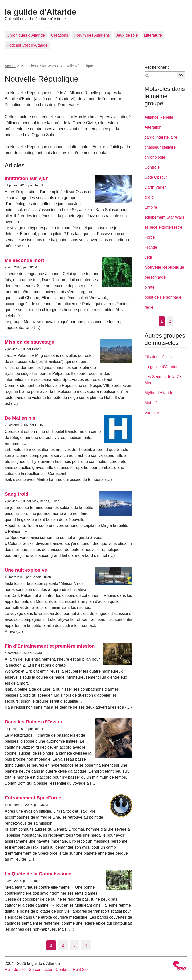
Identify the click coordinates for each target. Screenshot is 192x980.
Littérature (153, 35)
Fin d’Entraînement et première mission (50, 646)
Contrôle (152, 167)
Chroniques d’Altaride (26, 35)
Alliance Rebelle (159, 117)
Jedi (148, 257)
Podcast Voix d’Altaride (27, 45)
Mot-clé (151, 403)
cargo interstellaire (161, 137)
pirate (150, 287)
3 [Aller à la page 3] (74, 945)
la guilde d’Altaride (40, 12)
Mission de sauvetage (29, 342)
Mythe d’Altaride (159, 393)
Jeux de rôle (127, 35)
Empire (151, 207)
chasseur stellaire (160, 147)
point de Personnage (163, 297)
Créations (60, 35)
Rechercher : (157, 67)
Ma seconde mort (24, 260)
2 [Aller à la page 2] (63, 945)
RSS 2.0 (80, 969)
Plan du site (15, 969)
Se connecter (41, 969)
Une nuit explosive (26, 570)
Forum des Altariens (92, 35)
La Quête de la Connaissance (38, 874)
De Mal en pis (20, 418)
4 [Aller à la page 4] (86, 945)
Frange (151, 247)
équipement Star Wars (165, 217)
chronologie (155, 157)
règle (149, 307)
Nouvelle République (164, 267)
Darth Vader (155, 187)
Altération (153, 127)
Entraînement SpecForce (33, 798)
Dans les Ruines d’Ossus (33, 722)
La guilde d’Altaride (162, 367)
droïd (149, 197)
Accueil (10, 66)
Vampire (152, 413)
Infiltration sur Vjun (27, 178)
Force (150, 237)
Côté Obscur (156, 177)
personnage (155, 277)
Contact (63, 969)
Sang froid (17, 494)
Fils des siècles (158, 357)
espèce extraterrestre (164, 227)
